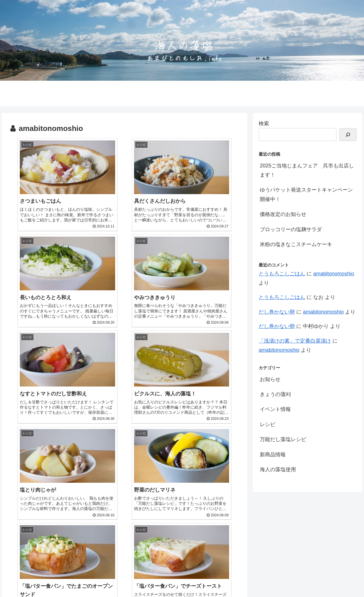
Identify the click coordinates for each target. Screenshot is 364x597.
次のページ (124, 502)
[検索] (348, 135)
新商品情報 (273, 455)
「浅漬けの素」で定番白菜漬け (295, 341)
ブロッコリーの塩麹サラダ (291, 229)
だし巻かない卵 (277, 312)
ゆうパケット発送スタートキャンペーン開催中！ (306, 194)
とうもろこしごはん (282, 274)
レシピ (268, 424)
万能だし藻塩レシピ (283, 439)
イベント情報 (275, 409)
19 (171, 524)
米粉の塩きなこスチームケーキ (296, 244)
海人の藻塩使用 (278, 470)
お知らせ (270, 379)
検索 (264, 123)
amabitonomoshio (334, 274)
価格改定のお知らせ (283, 214)
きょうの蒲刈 (275, 394)
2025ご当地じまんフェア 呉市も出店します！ (307, 170)
